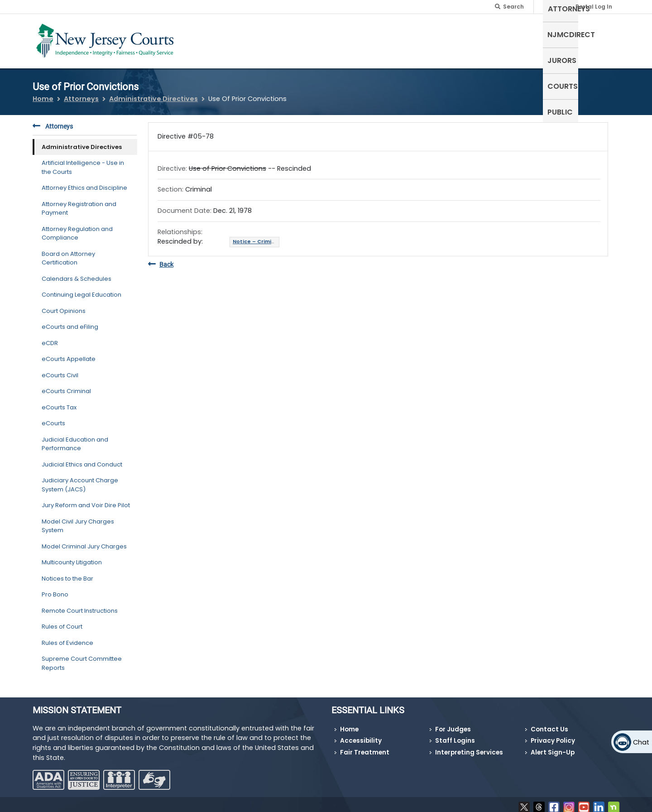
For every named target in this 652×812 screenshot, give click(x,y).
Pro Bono (55, 589)
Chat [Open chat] (641, 742)
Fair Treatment (365, 747)
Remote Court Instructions (80, 605)
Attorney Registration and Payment (79, 203)
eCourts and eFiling (70, 321)
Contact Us (549, 724)
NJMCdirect (479, 39)
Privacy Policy (553, 735)
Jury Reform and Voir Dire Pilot (86, 500)
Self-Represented (362, 39)
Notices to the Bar (67, 573)
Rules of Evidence (67, 637)
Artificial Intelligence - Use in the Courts (83, 162)
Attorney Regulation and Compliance (77, 228)
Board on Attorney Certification (68, 252)
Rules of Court (62, 621)
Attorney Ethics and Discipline (84, 182)
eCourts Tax (59, 401)
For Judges (453, 724)
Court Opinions (64, 305)
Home (43, 93)
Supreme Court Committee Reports (82, 658)
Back (161, 259)
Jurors (527, 39)
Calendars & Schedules (77, 273)
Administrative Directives (153, 93)
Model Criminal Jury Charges (84, 541)
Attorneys (425, 39)
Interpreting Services (469, 747)
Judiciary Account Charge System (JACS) (80, 479)
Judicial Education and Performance (75, 438)
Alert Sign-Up (553, 747)
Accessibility (361, 735)
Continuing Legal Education (81, 289)
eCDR (50, 337)
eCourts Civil (60, 369)
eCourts (53, 418)
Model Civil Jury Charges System (78, 520)
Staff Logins (455, 735)
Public (602, 39)
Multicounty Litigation (72, 557)
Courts (565, 39)
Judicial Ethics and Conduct (82, 459)
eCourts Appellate (69, 353)
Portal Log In (594, 7)
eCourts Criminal (66, 386)
